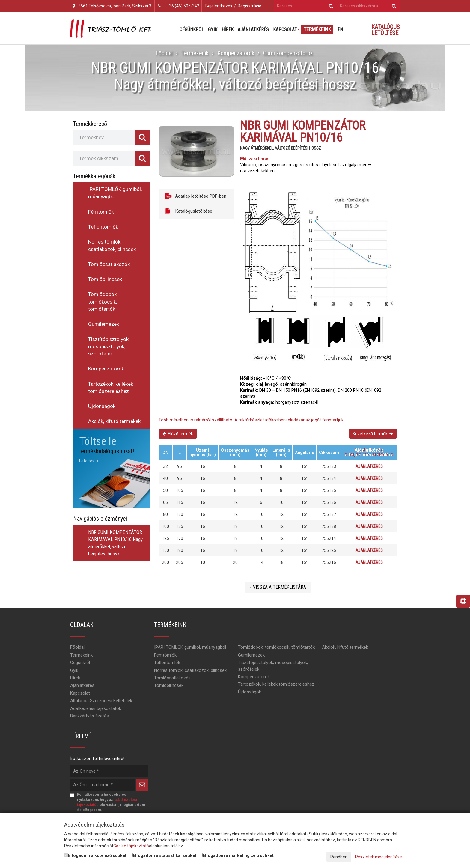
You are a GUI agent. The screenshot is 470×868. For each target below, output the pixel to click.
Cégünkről (192, 30)
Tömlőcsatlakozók (109, 264)
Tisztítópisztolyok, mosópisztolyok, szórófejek (109, 347)
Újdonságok (102, 406)
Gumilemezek (104, 324)
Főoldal (164, 53)
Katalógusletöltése (189, 211)
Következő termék (373, 434)
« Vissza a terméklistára (278, 588)
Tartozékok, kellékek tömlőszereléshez (111, 388)
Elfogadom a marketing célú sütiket (236, 855)
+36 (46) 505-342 (183, 6)
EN (340, 30)
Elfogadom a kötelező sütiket (95, 855)
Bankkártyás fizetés (89, 717)
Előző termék (178, 434)
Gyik (213, 30)
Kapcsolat (285, 30)
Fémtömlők (101, 212)
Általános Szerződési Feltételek (101, 701)
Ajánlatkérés (253, 30)
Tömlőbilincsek (105, 279)
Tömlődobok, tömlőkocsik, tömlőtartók (103, 302)
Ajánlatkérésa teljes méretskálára (369, 452)
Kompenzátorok (236, 53)
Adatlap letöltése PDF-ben (196, 196)
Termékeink (317, 29)
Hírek (228, 30)
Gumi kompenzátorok (288, 53)
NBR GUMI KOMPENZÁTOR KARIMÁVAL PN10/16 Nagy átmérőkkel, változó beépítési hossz (115, 543)
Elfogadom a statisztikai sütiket (163, 855)
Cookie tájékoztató (131, 846)
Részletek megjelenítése (379, 857)
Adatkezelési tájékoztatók (96, 709)
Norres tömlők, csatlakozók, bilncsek (112, 245)
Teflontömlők (103, 227)
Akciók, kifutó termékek (114, 421)
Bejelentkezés (219, 6)
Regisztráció (250, 6)
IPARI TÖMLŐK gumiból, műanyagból (115, 193)
